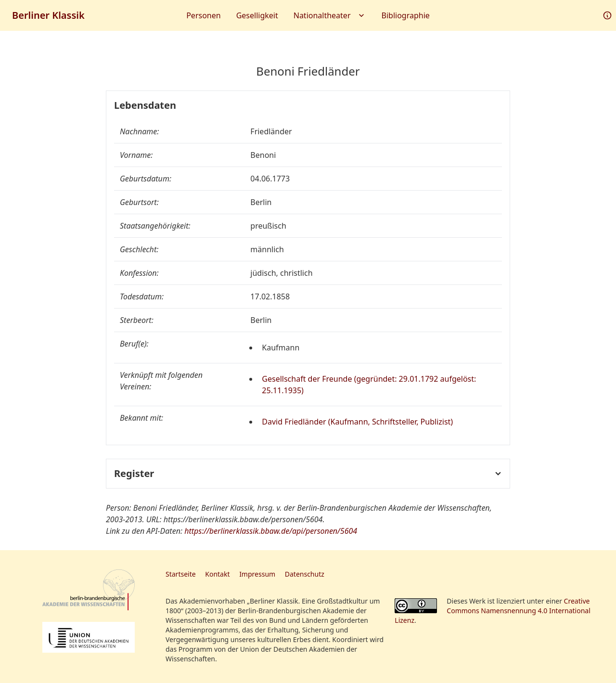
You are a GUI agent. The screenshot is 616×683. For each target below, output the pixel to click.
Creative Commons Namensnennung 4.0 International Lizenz (493, 611)
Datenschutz (305, 574)
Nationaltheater (330, 15)
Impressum (257, 574)
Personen (203, 15)
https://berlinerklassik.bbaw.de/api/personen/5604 (271, 531)
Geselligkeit (257, 15)
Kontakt (217, 574)
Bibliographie (406, 15)
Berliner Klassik (48, 15)
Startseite (181, 574)
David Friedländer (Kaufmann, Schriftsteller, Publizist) (357, 422)
